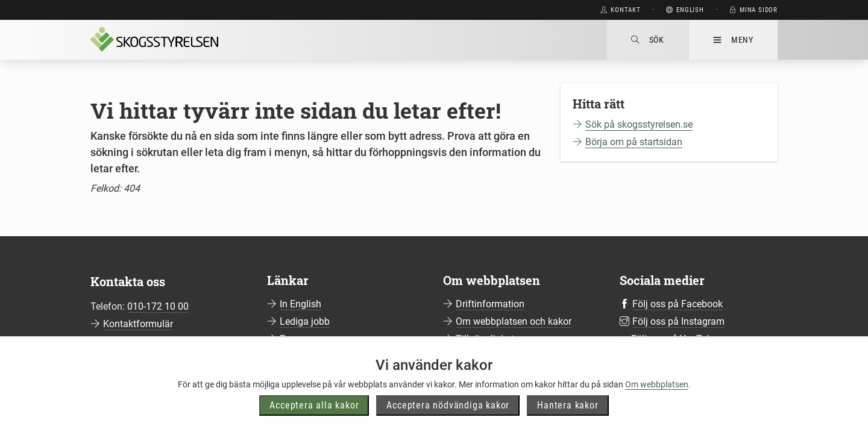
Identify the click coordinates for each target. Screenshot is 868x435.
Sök (648, 40)
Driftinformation (490, 304)
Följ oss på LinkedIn (675, 356)
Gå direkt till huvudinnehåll (528, 10)
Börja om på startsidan (634, 142)
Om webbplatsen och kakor (514, 321)
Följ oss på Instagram (678, 321)
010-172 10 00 (158, 306)
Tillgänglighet (485, 339)
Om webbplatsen (657, 408)
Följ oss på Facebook (678, 304)
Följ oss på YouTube (674, 339)
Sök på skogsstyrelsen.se (639, 124)
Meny (733, 40)
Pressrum (300, 339)
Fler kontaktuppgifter (147, 341)
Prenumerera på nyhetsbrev (338, 356)
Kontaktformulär (138, 324)
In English (300, 304)
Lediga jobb (305, 321)
